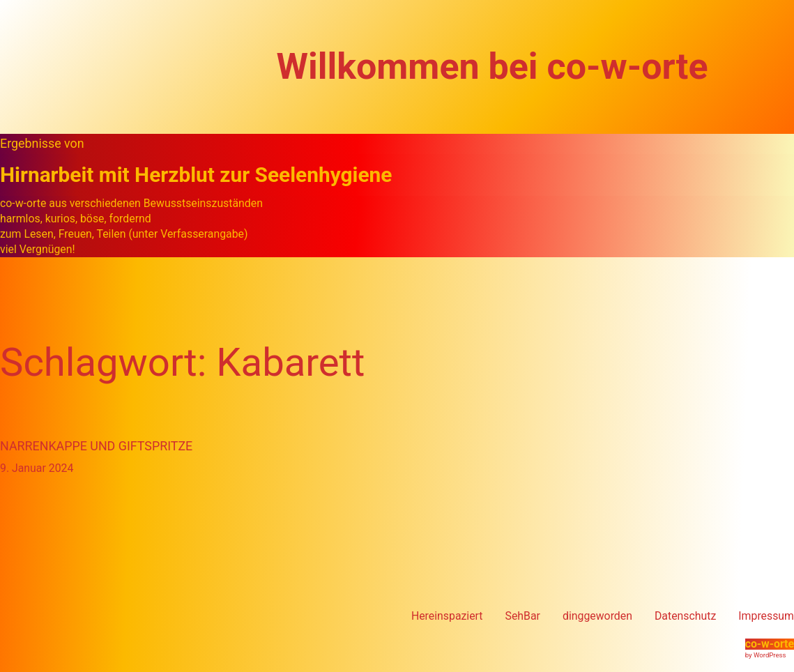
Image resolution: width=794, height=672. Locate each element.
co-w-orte (770, 644)
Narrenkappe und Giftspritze (96, 446)
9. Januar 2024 (37, 468)
